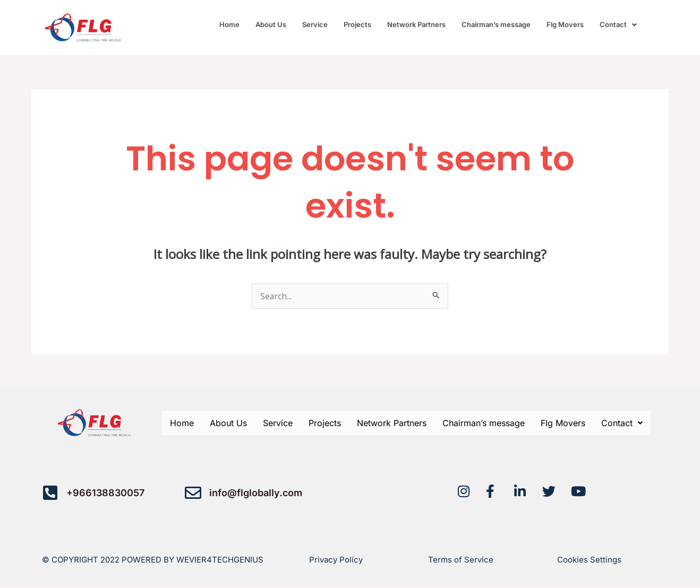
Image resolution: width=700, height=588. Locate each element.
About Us (271, 24)
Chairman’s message (496, 24)
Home (229, 24)
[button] (618, 25)
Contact (618, 24)
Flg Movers (565, 24)
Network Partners (416, 24)
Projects (357, 24)
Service (315, 24)
